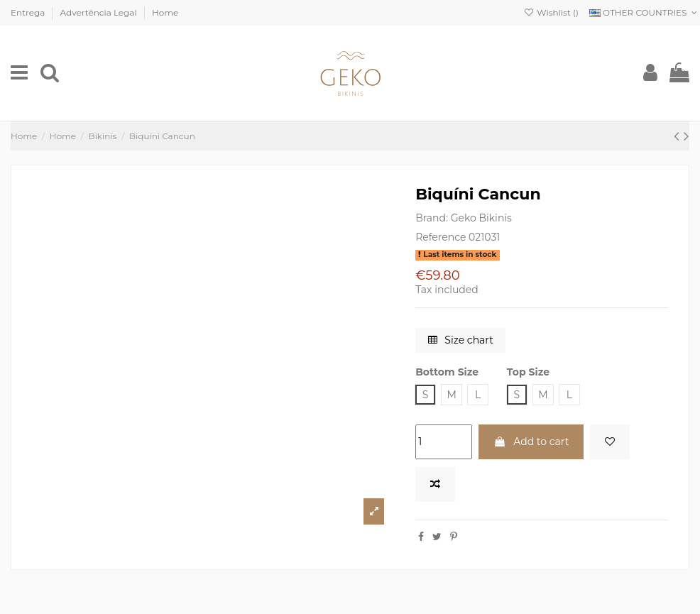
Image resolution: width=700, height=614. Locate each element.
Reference (441, 237)
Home (165, 12)
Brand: (432, 218)
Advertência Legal (100, 12)
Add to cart (531, 442)
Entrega (29, 12)
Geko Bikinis (481, 218)
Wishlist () (551, 12)
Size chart (461, 340)
